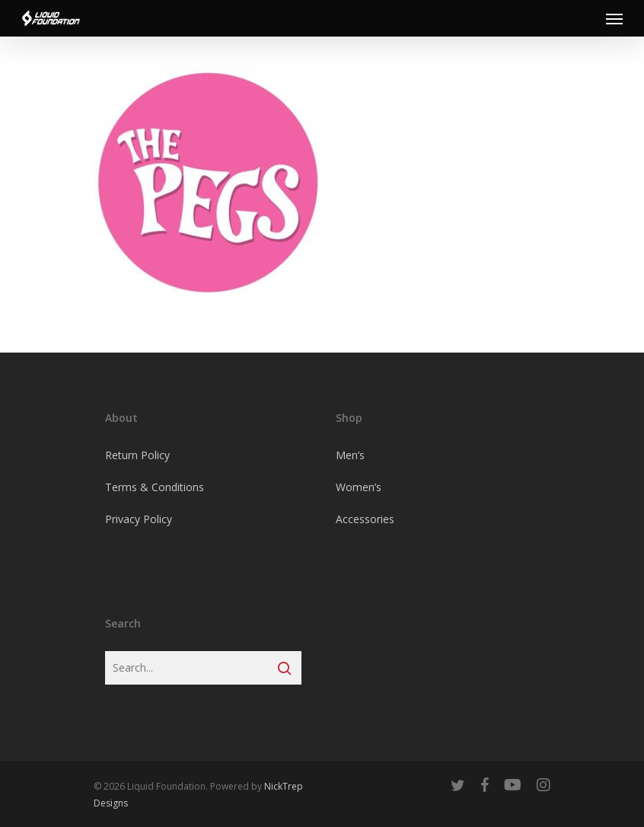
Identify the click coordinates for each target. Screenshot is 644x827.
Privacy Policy (139, 519)
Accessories (365, 519)
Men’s (350, 455)
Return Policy (137, 455)
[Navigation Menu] (614, 18)
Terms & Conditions (155, 487)
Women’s (359, 487)
